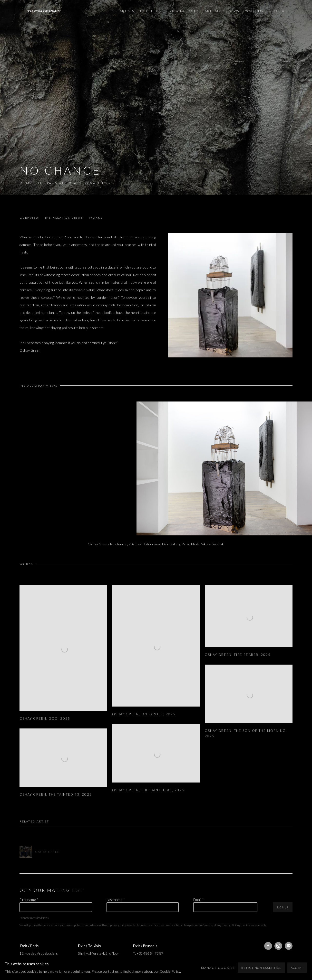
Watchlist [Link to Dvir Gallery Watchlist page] (255, 11)
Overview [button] (29, 218)
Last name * (116, 900)
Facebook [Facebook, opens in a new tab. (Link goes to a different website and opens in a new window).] (268, 946)
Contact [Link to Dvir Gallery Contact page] (280, 11)
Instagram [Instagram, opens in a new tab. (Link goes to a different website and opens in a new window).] (278, 946)
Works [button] (96, 218)
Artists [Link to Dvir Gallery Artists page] (127, 11)
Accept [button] (297, 968)
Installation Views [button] (64, 218)
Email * (199, 900)
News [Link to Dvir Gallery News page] (234, 11)
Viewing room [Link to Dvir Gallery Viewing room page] (184, 11)
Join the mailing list (289, 946)
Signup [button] (283, 907)
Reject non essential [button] (261, 968)
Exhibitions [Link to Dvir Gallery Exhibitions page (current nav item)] (152, 11)
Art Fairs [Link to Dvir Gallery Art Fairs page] (214, 11)
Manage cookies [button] (218, 968)
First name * (29, 900)
